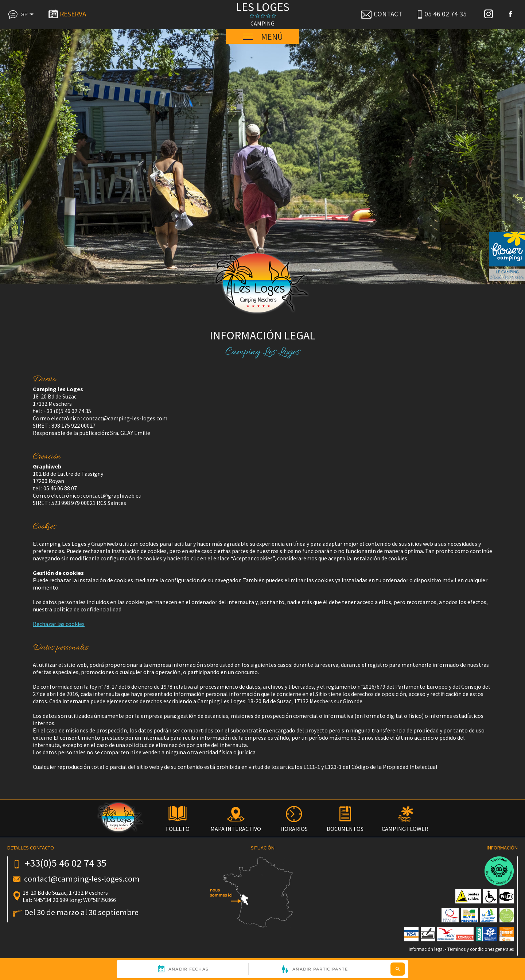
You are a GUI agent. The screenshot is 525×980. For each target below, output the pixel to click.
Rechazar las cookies (59, 624)
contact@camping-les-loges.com (82, 879)
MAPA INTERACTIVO (236, 825)
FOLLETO (178, 825)
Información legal (426, 949)
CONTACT (381, 14)
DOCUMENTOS (345, 825)
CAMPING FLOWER (405, 825)
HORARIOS (294, 825)
